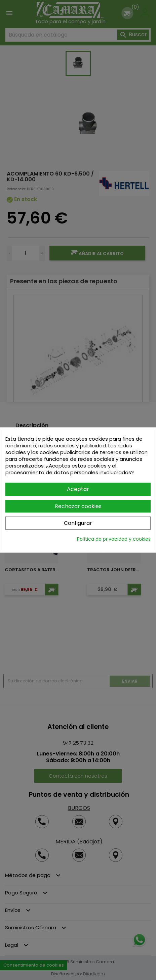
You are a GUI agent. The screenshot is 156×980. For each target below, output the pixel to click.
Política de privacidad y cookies (114, 539)
